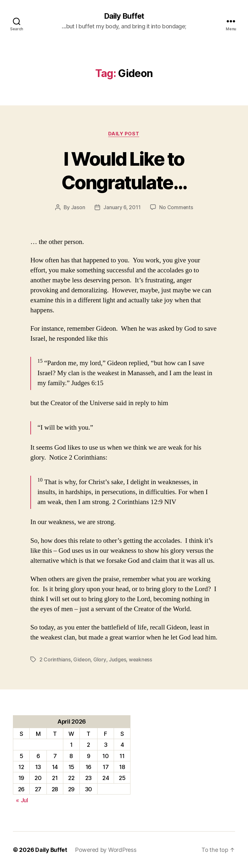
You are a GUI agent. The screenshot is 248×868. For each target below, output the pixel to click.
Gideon (82, 660)
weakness (141, 660)
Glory (100, 660)
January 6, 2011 (122, 208)
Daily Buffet (124, 16)
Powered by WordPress (106, 850)
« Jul (22, 800)
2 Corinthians (55, 660)
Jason (78, 208)
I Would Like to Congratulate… (124, 171)
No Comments (176, 208)
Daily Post (124, 134)
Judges (118, 660)
